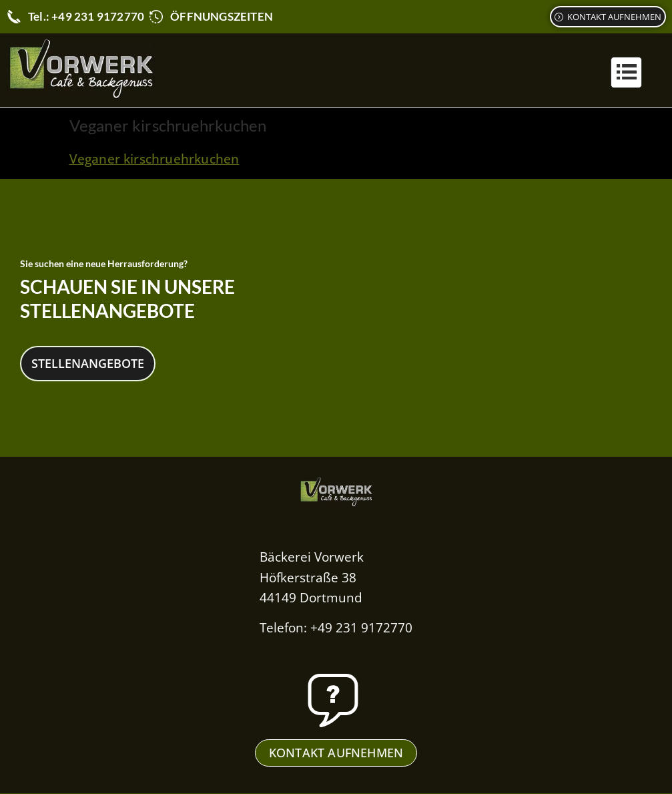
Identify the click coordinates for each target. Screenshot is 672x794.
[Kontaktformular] (608, 17)
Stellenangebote (88, 363)
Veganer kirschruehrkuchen (154, 159)
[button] (626, 72)
